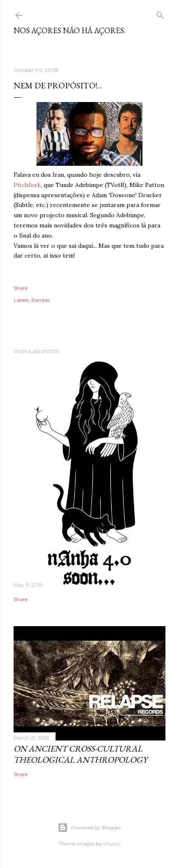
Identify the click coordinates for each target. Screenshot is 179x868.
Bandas (41, 300)
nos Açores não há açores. (69, 30)
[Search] (160, 13)
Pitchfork (27, 185)
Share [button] (21, 288)
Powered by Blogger (89, 828)
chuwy (112, 844)
